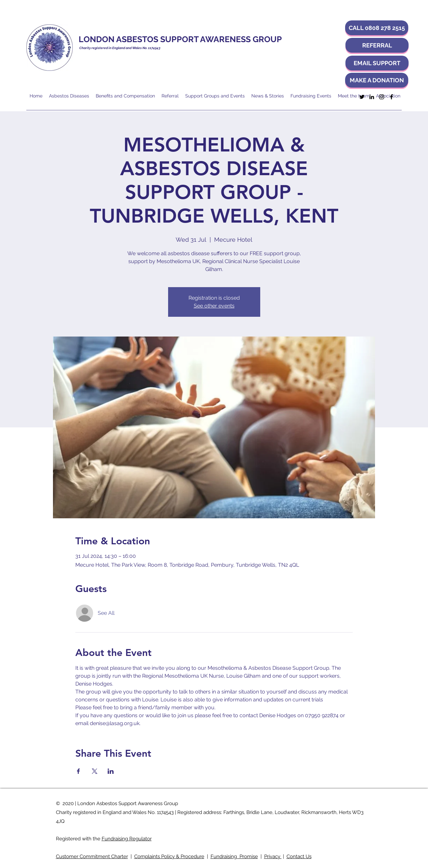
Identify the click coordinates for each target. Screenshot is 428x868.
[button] (377, 28)
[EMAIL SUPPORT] (377, 63)
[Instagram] (382, 97)
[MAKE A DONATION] (377, 80)
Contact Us (299, 856)
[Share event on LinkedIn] (111, 771)
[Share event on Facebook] (78, 771)
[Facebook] (391, 97)
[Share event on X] (95, 771)
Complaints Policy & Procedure (169, 856)
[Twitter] (362, 97)
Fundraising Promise (234, 856)
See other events (214, 306)
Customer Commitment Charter (92, 856)
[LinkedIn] (372, 97)
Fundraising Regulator (127, 839)
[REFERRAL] (377, 45)
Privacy (273, 856)
